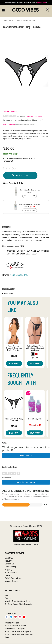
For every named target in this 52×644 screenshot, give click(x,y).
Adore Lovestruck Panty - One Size (14, 420)
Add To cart (20, 176)
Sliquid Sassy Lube (35, 419)
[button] (33, 354)
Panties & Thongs (29, 20)
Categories (7, 20)
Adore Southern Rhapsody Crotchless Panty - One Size (14, 348)
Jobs (7, 637)
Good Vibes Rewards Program (18, 631)
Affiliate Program (12, 623)
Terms (7, 575)
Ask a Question (9, 124)
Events (8, 598)
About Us (9, 561)
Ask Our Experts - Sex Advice (17, 601)
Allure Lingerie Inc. (19, 275)
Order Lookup (10, 567)
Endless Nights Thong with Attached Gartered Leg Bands (35, 348)
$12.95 (35, 358)
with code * (26, 3)
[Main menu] (3, 10)
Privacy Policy (11, 572)
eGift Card (9, 558)
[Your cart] (47, 10)
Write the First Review (35, 116)
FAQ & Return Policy (13, 578)
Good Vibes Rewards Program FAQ (20, 634)
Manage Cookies (12, 581)
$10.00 (14, 356)
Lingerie (17, 20)
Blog (6, 595)
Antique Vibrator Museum (15, 626)
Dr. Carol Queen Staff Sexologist (18, 604)
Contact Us (9, 564)
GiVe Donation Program (15, 629)
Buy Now (14, 363)
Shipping (8, 570)
